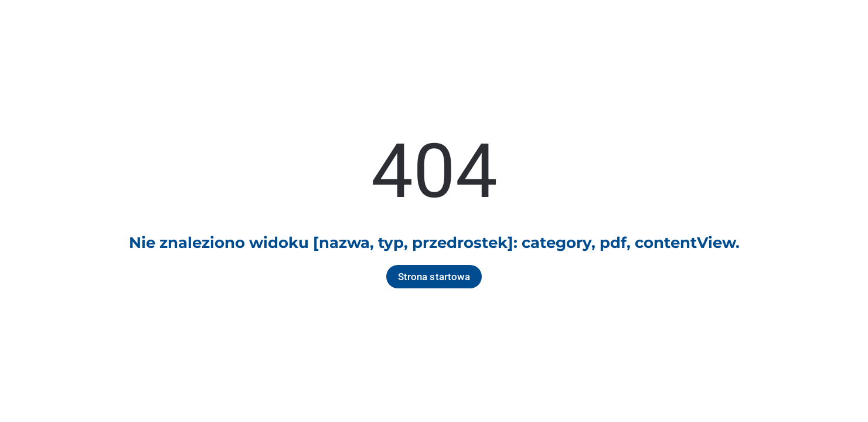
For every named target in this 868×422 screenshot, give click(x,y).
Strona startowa (434, 277)
